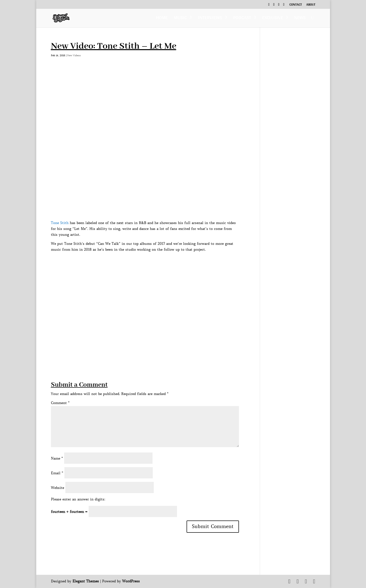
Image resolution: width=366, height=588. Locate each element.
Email (57, 473)
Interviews (210, 19)
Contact (296, 5)
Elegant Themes (86, 581)
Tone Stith (60, 223)
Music (180, 19)
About (311, 5)
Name (57, 458)
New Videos (74, 55)
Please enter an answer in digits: (78, 499)
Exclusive (273, 19)
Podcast (242, 19)
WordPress (131, 581)
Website (58, 488)
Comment (60, 403)
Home (162, 19)
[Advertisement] (140, 346)
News (300, 19)
